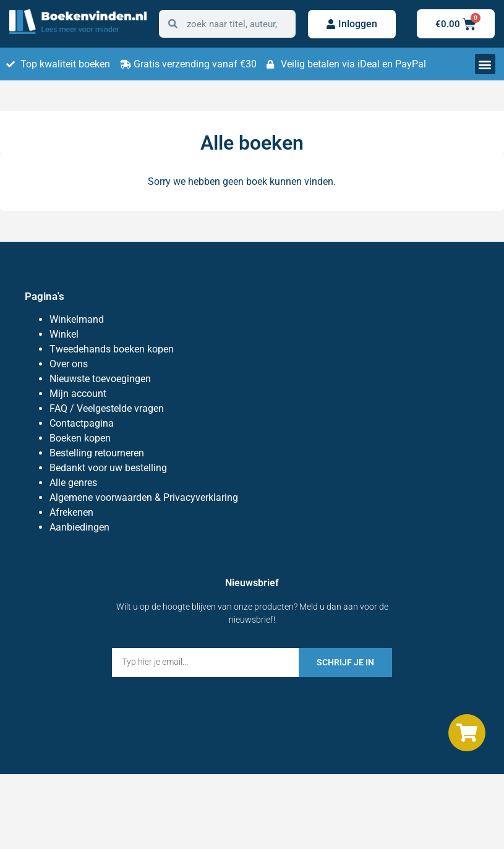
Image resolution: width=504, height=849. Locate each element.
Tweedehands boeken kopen (112, 349)
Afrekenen (71, 512)
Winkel (64, 334)
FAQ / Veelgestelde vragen (107, 408)
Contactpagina (82, 423)
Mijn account (78, 394)
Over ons (69, 364)
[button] (485, 64)
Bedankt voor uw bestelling (108, 468)
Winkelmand (77, 319)
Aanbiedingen (79, 527)
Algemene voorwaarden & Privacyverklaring (144, 497)
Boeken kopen (80, 438)
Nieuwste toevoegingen (100, 379)
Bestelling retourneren (97, 453)
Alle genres (73, 483)
